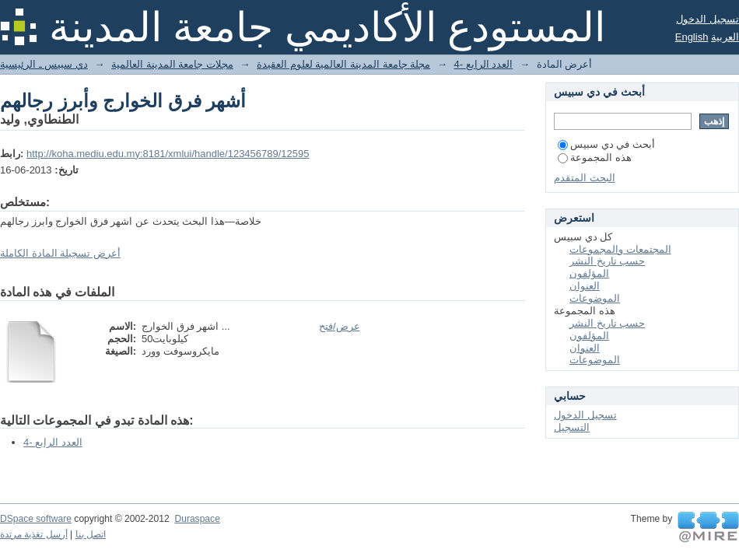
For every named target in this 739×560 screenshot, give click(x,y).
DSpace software (36, 519)
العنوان (585, 286)
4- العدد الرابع (484, 64)
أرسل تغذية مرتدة (34, 534)
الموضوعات (595, 298)
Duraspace (197, 519)
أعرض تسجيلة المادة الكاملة (60, 253)
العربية (725, 37)
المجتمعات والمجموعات (620, 249)
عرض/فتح (340, 326)
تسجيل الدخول (707, 19)
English (692, 37)
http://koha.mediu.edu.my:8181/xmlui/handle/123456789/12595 (168, 154)
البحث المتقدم (585, 178)
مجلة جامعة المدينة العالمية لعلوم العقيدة (343, 64)
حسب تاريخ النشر (607, 261)
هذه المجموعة (595, 157)
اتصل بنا (91, 534)
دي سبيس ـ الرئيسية (44, 64)
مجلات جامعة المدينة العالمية (172, 64)
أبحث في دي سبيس (606, 144)
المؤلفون (589, 273)
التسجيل (572, 427)
